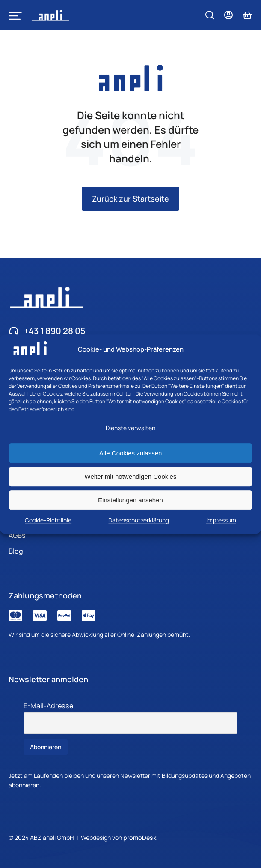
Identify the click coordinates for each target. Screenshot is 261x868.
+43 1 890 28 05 (55, 331)
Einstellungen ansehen (130, 500)
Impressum (221, 520)
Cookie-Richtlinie (48, 520)
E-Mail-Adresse (48, 706)
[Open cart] (247, 15)
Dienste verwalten (130, 428)
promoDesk (140, 837)
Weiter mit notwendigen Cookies (131, 477)
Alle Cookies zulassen (131, 453)
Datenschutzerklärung (139, 520)
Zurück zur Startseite (130, 199)
